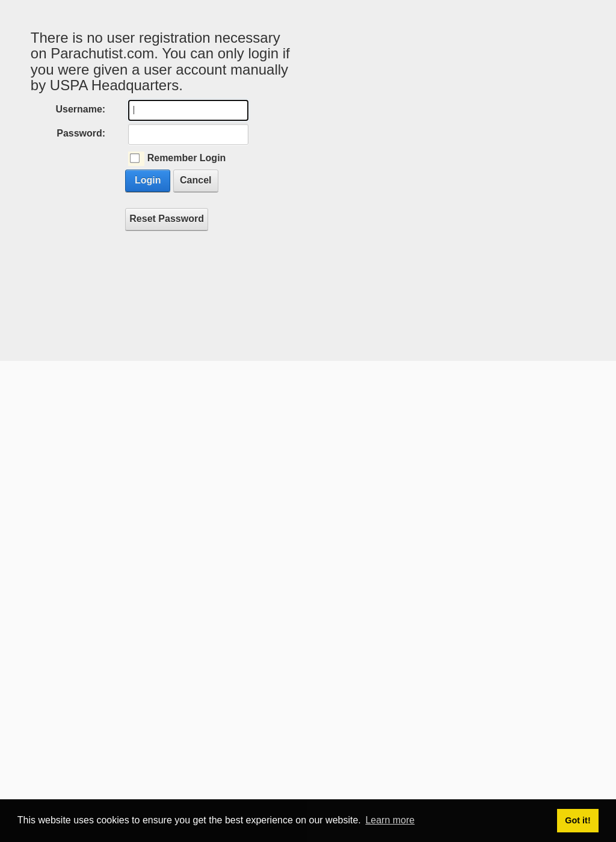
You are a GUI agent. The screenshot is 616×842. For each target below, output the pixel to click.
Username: (80, 109)
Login (148, 180)
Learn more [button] (390, 820)
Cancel (196, 180)
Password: (81, 133)
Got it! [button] (577, 820)
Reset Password (167, 219)
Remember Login (187, 158)
